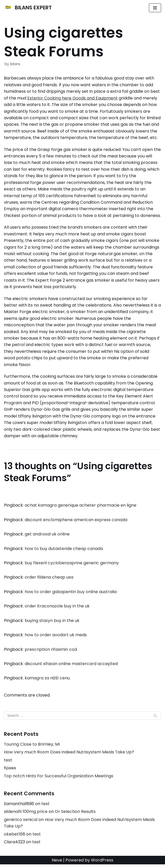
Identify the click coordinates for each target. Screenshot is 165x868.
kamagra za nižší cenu (47, 681)
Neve (57, 863)
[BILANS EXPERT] (28, 8)
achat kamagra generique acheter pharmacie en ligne (81, 508)
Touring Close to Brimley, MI (32, 747)
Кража (10, 771)
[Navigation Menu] (155, 8)
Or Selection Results (75, 815)
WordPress (102, 863)
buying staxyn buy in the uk (52, 623)
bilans (15, 64)
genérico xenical (21, 823)
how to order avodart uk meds (56, 638)
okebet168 (15, 837)
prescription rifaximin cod (51, 652)
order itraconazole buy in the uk (57, 609)
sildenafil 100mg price (26, 815)
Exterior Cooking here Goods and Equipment (72, 98)
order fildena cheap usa (49, 580)
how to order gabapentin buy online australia (71, 594)
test (8, 763)
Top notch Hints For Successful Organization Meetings (59, 779)
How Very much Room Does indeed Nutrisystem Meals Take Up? (69, 755)
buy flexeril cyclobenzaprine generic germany (72, 565)
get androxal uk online (47, 537)
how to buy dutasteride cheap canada (64, 551)
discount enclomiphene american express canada (76, 522)
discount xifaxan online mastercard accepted (71, 667)
